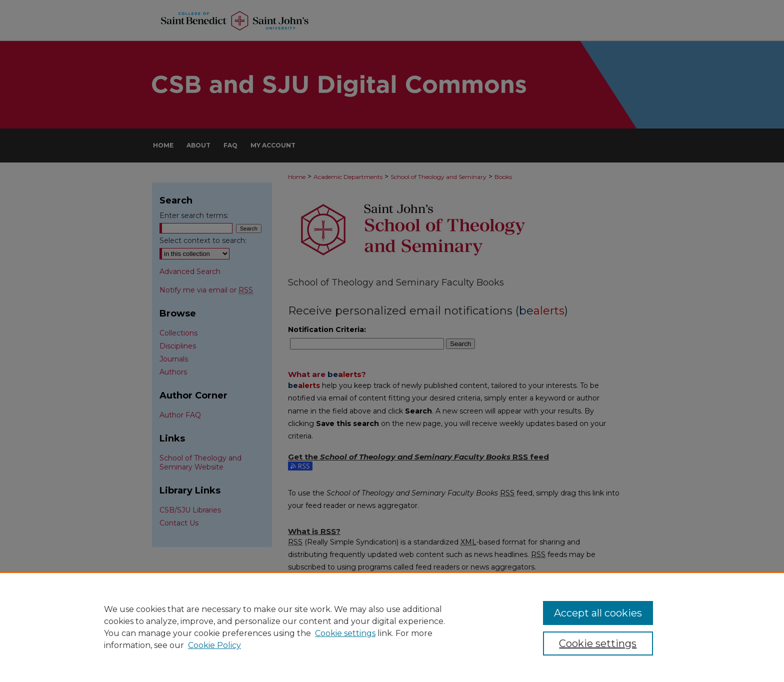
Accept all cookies (598, 613)
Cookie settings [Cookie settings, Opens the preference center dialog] (598, 643)
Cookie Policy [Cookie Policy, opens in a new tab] (214, 645)
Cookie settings (345, 633)
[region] (392, 627)
